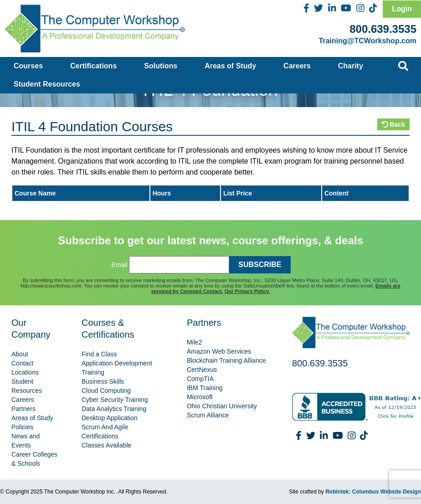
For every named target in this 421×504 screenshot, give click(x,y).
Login (402, 9)
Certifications (93, 66)
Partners (23, 409)
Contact (22, 363)
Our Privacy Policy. (247, 291)
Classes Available (106, 445)
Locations (25, 372)
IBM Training (205, 388)
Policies (22, 427)
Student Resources (47, 84)
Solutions (161, 66)
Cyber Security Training (115, 400)
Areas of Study (230, 66)
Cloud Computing (106, 391)
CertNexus (202, 370)
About (20, 354)
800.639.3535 (383, 29)
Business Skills (103, 381)
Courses (28, 66)
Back (393, 124)
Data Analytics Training (114, 409)
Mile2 (194, 342)
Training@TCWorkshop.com (368, 41)
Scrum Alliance (208, 415)
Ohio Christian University (222, 406)
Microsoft (200, 397)
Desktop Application (110, 418)
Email (119, 265)
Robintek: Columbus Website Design (373, 492)
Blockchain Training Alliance (226, 360)
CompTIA (200, 379)
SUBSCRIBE (260, 265)
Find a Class (99, 354)
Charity (351, 66)
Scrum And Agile (105, 427)
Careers (297, 66)
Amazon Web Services (219, 351)
